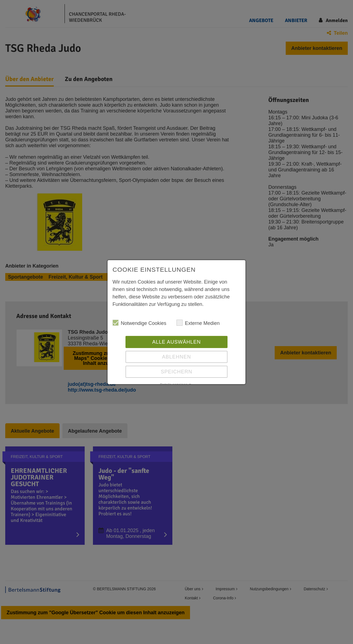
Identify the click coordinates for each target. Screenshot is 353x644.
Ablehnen (176, 357)
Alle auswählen (176, 342)
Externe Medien (198, 323)
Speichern (176, 372)
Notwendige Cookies (139, 323)
